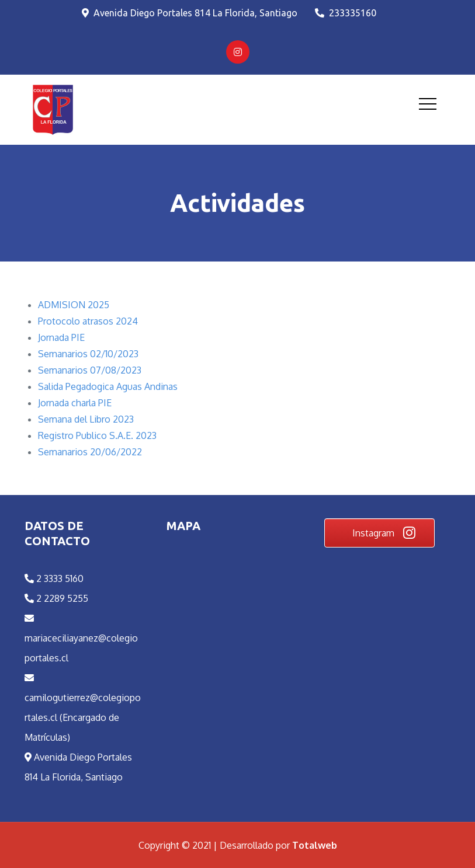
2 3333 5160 (54, 578)
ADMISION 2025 (74, 305)
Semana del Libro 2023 (86, 419)
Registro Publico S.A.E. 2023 (97, 435)
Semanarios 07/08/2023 (90, 370)
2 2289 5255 (56, 598)
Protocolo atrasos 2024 (88, 321)
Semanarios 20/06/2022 (90, 452)
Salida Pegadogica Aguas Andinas (108, 386)
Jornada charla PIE (75, 403)
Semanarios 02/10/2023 (88, 354)
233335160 (346, 13)
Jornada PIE (61, 337)
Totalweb (315, 845)
